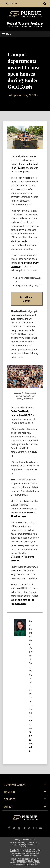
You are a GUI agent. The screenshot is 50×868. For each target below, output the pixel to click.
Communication (25, 785)
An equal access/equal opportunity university (25, 851)
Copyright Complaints (20, 854)
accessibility (22, 861)
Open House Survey (27, 299)
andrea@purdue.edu (31, 735)
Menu (7, 34)
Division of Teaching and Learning (25, 26)
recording (16, 570)
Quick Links (10, 3)
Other (25, 807)
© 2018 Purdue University (21, 850)
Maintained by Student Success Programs (26, 855)
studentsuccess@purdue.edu (26, 865)
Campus (25, 792)
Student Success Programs (25, 23)
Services (25, 799)
